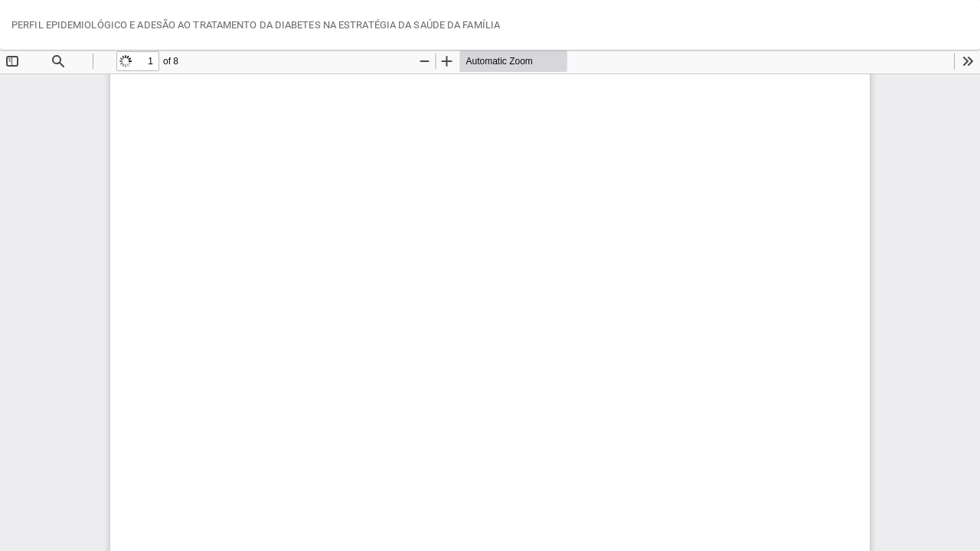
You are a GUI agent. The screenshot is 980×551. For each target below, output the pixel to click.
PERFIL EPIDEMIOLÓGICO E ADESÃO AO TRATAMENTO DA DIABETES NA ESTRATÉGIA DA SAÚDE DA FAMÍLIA (256, 25)
